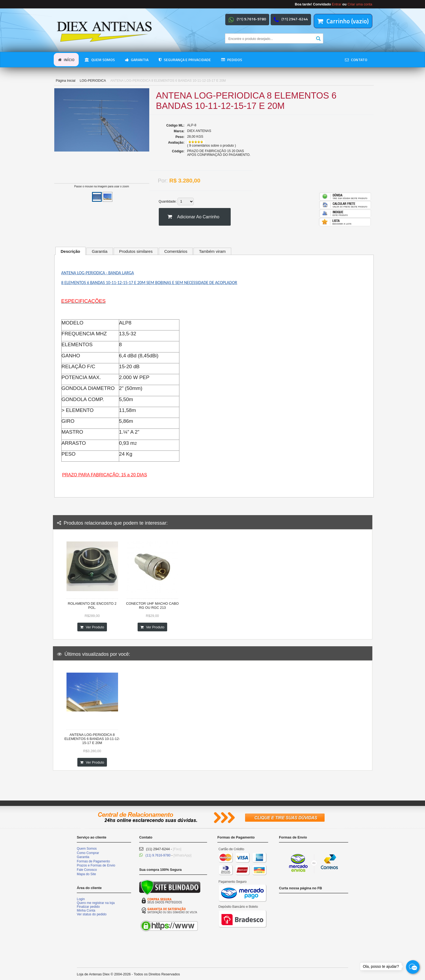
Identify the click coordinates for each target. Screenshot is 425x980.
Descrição (71, 251)
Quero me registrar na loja (96, 903)
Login (81, 899)
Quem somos (100, 60)
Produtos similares (136, 251)
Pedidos (232, 60)
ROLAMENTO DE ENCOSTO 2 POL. (92, 606)
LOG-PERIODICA (93, 81)
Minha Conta (86, 910)
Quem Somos (87, 849)
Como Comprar (88, 853)
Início (66, 60)
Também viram (212, 251)
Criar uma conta (360, 4)
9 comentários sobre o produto (212, 146)
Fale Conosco (87, 870)
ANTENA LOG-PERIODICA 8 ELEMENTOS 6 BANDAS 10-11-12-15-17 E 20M (92, 739)
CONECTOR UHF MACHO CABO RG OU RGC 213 (153, 606)
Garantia (137, 60)
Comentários (176, 251)
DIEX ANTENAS (199, 131)
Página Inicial (66, 81)
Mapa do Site (86, 874)
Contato (356, 60)
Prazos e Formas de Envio (96, 865)
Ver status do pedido (92, 914)
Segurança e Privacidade (185, 60)
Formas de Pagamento (93, 861)
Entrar (337, 4)
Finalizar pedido (88, 907)
